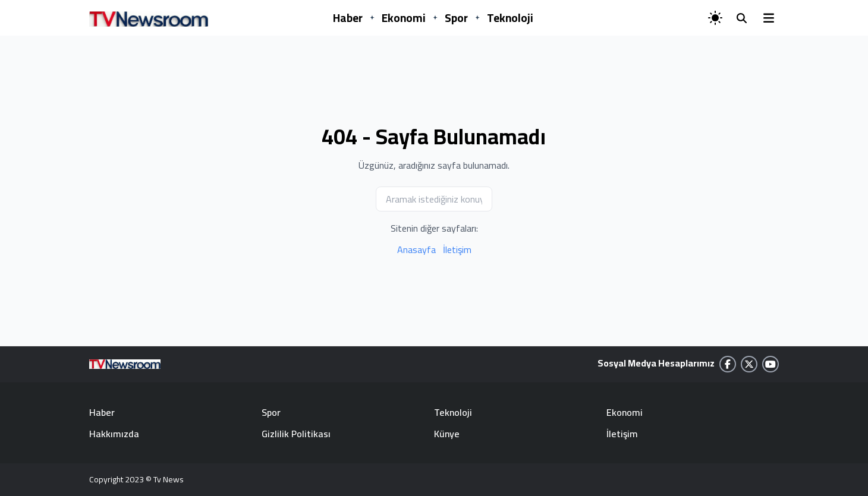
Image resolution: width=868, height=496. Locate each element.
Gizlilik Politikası (296, 434)
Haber (348, 18)
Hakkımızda (114, 434)
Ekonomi (404, 18)
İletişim (457, 249)
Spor (456, 18)
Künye (447, 434)
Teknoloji (510, 18)
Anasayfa (416, 249)
